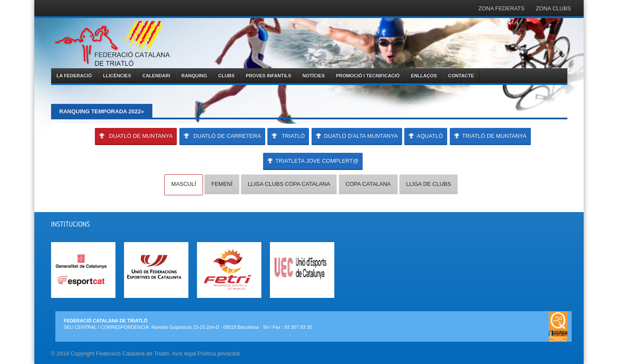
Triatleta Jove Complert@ (313, 161)
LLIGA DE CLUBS (429, 184)
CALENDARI (156, 76)
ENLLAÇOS (424, 76)
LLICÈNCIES (117, 76)
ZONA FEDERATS (501, 8)
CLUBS (227, 76)
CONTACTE (461, 76)
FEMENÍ (222, 184)
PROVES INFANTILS (269, 76)
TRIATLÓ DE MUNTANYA (490, 136)
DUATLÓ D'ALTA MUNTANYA (357, 136)
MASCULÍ (184, 184)
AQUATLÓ (426, 136)
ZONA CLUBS (553, 8)
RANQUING (194, 76)
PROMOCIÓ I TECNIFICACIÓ (368, 76)
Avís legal (184, 353)
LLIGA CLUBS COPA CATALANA (289, 184)
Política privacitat (218, 353)
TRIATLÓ (288, 136)
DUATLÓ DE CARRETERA (222, 136)
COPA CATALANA (368, 184)
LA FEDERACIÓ (74, 76)
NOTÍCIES (314, 76)
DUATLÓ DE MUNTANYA (136, 136)
